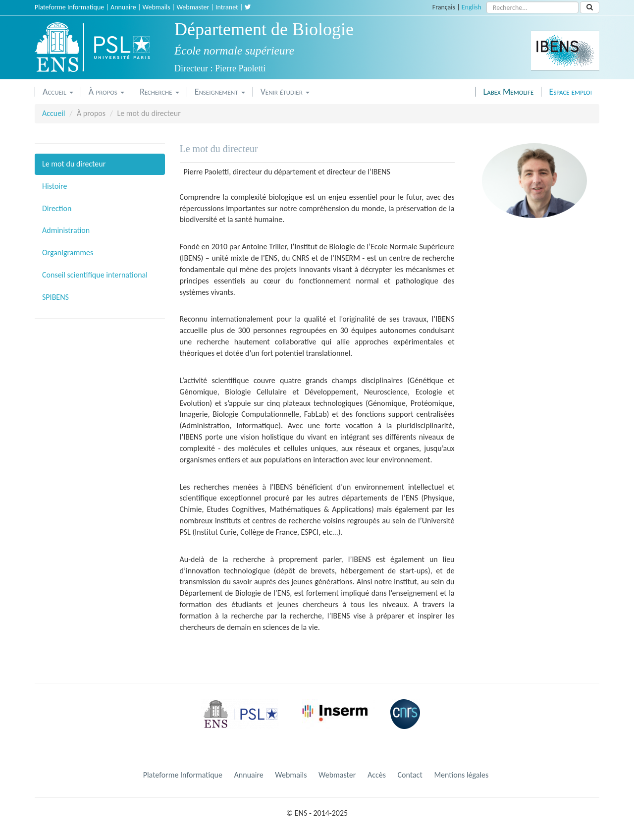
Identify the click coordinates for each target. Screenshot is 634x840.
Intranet (227, 7)
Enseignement (220, 92)
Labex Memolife (509, 92)
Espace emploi (570, 92)
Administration (66, 230)
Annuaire (123, 7)
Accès (377, 775)
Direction (57, 208)
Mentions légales (461, 775)
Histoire (54, 186)
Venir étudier (285, 92)
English (472, 7)
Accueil (58, 92)
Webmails (157, 7)
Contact (410, 775)
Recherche (159, 92)
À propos (106, 92)
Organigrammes (68, 252)
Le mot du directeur (74, 164)
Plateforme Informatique (69, 7)
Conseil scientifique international (95, 275)
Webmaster (193, 7)
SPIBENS (55, 297)
